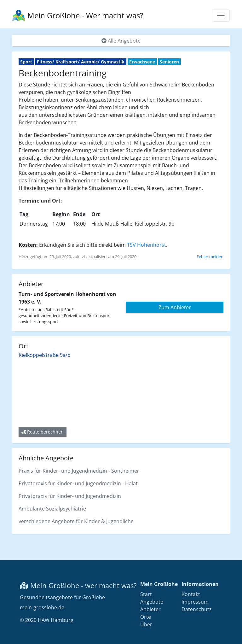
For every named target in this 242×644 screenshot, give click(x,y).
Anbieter (150, 609)
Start (146, 594)
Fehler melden (210, 257)
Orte (146, 617)
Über (146, 624)
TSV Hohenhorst (147, 245)
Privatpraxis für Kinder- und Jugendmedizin (70, 496)
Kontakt (191, 594)
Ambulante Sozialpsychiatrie (52, 509)
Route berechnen (43, 432)
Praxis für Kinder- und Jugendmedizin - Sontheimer (79, 471)
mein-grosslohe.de (42, 607)
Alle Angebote (121, 41)
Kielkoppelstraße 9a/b (45, 355)
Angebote (152, 602)
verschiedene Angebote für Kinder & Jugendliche (76, 521)
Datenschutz (197, 609)
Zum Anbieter (175, 307)
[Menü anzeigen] (221, 15)
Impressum (195, 602)
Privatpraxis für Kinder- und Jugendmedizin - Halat (78, 483)
